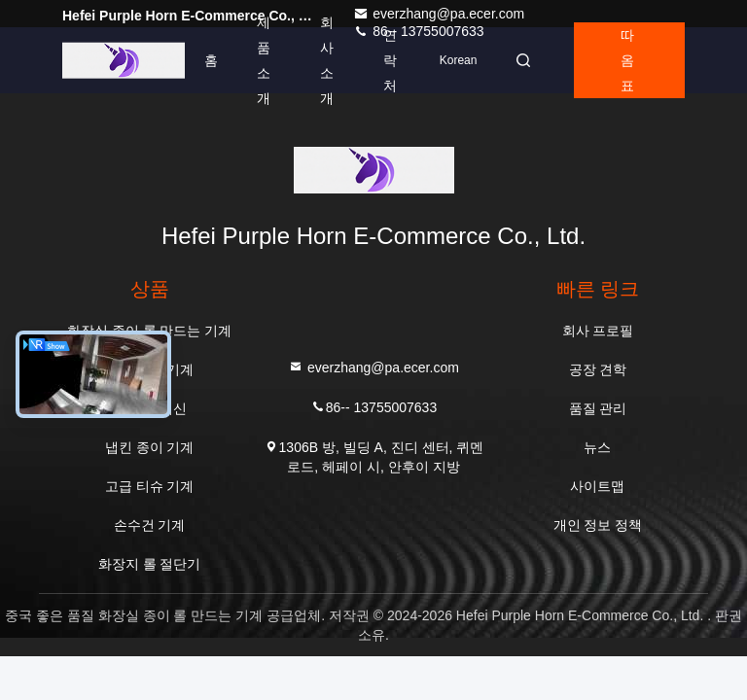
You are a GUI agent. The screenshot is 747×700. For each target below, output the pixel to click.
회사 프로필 (598, 331)
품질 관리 (598, 408)
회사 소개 (327, 60)
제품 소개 (264, 60)
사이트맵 (597, 486)
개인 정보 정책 (598, 525)
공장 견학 (598, 369)
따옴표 (627, 60)
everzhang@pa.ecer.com (439, 14)
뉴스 (597, 447)
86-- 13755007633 (373, 406)
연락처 (390, 60)
